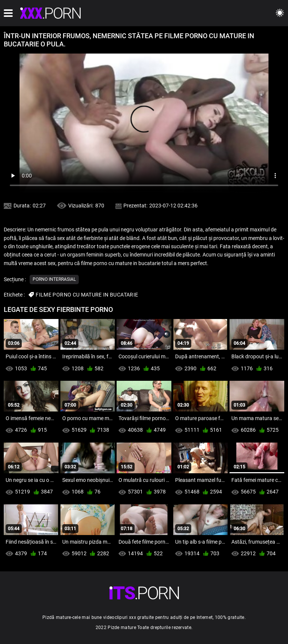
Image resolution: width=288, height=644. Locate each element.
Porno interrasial (54, 279)
